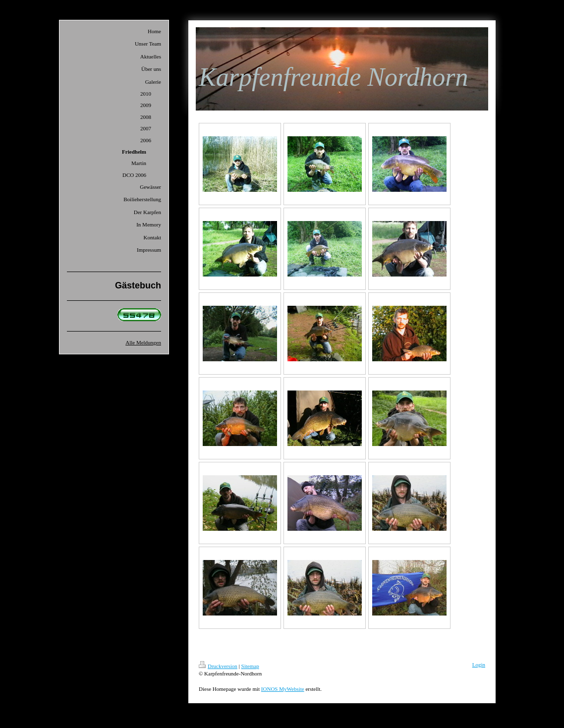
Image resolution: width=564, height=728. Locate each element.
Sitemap (250, 666)
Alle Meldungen (143, 342)
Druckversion (218, 666)
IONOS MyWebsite (283, 689)
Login (479, 665)
